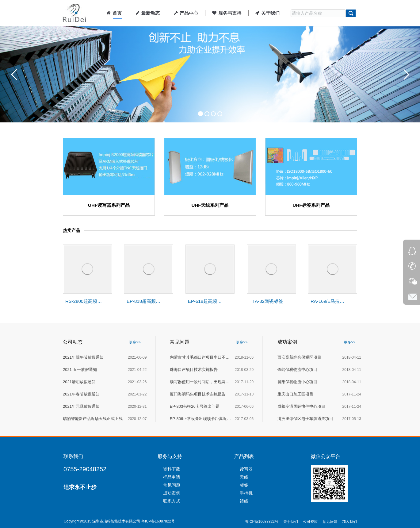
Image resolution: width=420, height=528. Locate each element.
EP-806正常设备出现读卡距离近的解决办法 (200, 419)
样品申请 (172, 477)
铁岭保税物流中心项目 (297, 370)
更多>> (135, 342)
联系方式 (172, 501)
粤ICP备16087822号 (158, 521)
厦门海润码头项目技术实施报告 (198, 394)
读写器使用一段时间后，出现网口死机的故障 (200, 382)
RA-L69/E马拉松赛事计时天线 (329, 301)
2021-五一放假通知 (80, 370)
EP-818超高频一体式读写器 (145, 301)
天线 (244, 477)
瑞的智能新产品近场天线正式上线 (93, 419)
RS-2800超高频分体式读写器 (84, 301)
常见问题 (172, 485)
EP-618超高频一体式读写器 (206, 301)
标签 (244, 485)
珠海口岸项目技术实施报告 (194, 370)
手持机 (246, 493)
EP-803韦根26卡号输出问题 (195, 406)
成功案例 (172, 493)
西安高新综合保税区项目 (299, 357)
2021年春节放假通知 (81, 394)
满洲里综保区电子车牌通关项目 (305, 419)
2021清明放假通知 (79, 382)
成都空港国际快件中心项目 (301, 406)
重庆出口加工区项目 (295, 394)
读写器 (246, 469)
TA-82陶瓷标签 (268, 301)
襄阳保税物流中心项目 (297, 382)
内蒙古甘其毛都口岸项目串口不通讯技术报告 (200, 357)
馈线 (244, 501)
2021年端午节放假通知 (83, 357)
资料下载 (172, 469)
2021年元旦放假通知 (81, 406)
